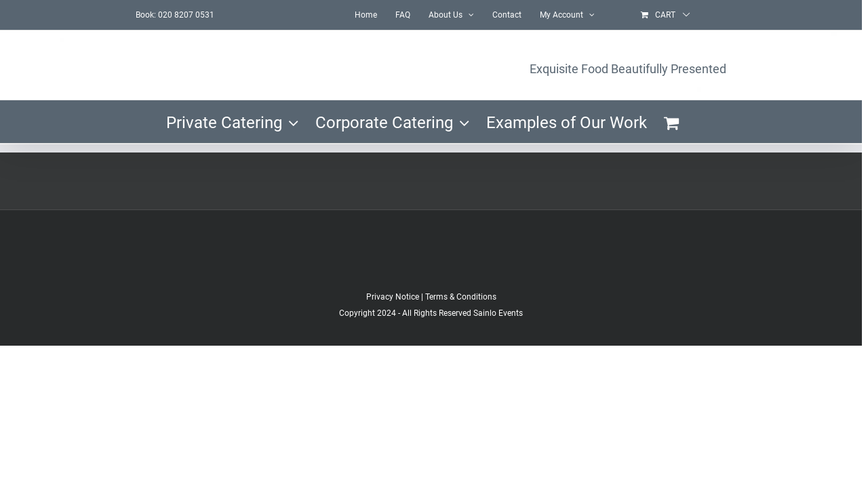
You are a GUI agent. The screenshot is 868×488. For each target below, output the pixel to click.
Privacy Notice (393, 297)
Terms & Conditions (461, 297)
